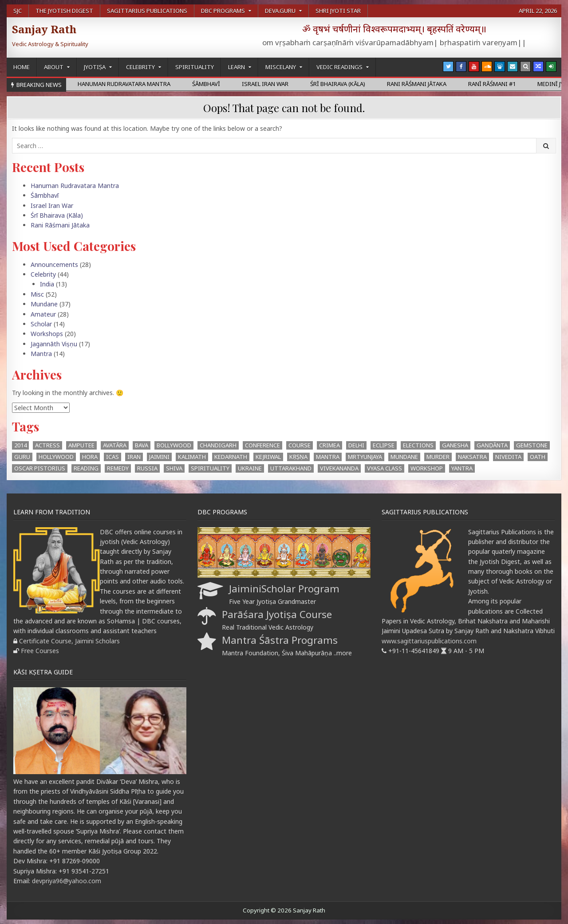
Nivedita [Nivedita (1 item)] (508, 457)
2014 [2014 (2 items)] (20, 445)
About (54, 67)
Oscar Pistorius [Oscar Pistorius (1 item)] (40, 468)
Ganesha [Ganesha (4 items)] (455, 445)
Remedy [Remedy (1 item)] (118, 468)
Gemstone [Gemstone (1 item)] (532, 445)
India (47, 284)
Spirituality (195, 67)
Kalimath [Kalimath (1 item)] (192, 457)
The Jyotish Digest (64, 11)
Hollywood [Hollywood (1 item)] (56, 457)
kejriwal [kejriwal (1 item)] (268, 457)
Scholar (41, 324)
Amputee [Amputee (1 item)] (81, 445)
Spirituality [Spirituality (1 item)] (210, 468)
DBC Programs (223, 11)
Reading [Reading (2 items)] (86, 468)
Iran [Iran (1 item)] (134, 457)
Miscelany (281, 67)
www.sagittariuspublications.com (429, 641)
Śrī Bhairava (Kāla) (57, 215)
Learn (237, 67)
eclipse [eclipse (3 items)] (384, 445)
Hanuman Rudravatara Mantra (75, 186)
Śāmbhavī (45, 195)
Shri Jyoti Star (338, 11)
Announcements (54, 264)
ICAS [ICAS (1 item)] (112, 457)
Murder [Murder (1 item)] (438, 457)
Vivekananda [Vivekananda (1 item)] (339, 468)
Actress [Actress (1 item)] (47, 445)
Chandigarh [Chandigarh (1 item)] (218, 445)
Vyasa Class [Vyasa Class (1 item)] (385, 468)
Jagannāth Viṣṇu (54, 344)
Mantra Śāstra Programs (280, 640)
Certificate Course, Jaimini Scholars (69, 641)
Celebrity (140, 67)
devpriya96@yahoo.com (67, 881)
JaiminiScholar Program (284, 589)
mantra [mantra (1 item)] (328, 457)
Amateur (43, 314)
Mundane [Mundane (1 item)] (404, 457)
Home (22, 67)
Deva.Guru (280, 11)
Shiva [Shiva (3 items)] (174, 468)
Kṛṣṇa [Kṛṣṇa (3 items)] (298, 457)
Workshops (47, 334)
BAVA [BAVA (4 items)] (142, 445)
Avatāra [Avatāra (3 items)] (115, 445)
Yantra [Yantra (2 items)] (462, 468)
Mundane (44, 304)
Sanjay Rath (44, 29)
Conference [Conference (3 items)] (262, 445)
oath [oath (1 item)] (538, 457)
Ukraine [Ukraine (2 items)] (250, 468)
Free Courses (40, 651)
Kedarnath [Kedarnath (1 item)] (231, 457)
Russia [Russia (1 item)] (147, 468)
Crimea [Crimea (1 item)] (329, 445)
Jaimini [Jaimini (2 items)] (159, 457)
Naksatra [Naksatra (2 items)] (472, 457)
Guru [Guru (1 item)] (22, 457)
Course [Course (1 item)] (300, 445)
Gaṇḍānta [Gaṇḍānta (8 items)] (492, 445)
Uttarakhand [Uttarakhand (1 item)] (291, 468)
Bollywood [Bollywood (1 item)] (174, 445)
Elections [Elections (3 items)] (418, 445)
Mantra (41, 354)
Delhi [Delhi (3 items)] (356, 445)
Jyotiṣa (95, 67)
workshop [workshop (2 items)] (427, 468)
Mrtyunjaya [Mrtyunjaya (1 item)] (365, 457)
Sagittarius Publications (147, 11)
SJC (18, 11)
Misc (37, 294)
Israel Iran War (52, 206)
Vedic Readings (339, 67)
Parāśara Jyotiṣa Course (277, 614)
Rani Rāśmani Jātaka (60, 225)
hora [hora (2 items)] (90, 457)
